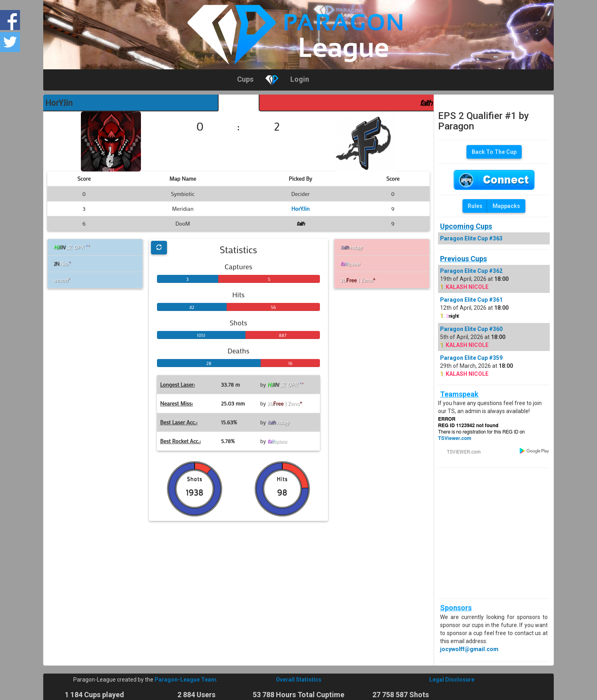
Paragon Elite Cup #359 (471, 358)
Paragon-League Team (185, 680)
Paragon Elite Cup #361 (471, 300)
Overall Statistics (299, 680)
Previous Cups (463, 259)
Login (300, 79)
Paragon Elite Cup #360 (471, 329)
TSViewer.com (455, 438)
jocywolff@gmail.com (469, 649)
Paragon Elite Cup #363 (471, 238)
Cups (245, 79)
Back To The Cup (494, 152)
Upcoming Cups (466, 226)
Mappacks (506, 206)
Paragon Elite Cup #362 (471, 271)
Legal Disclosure (452, 680)
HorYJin (59, 103)
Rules (475, 206)
